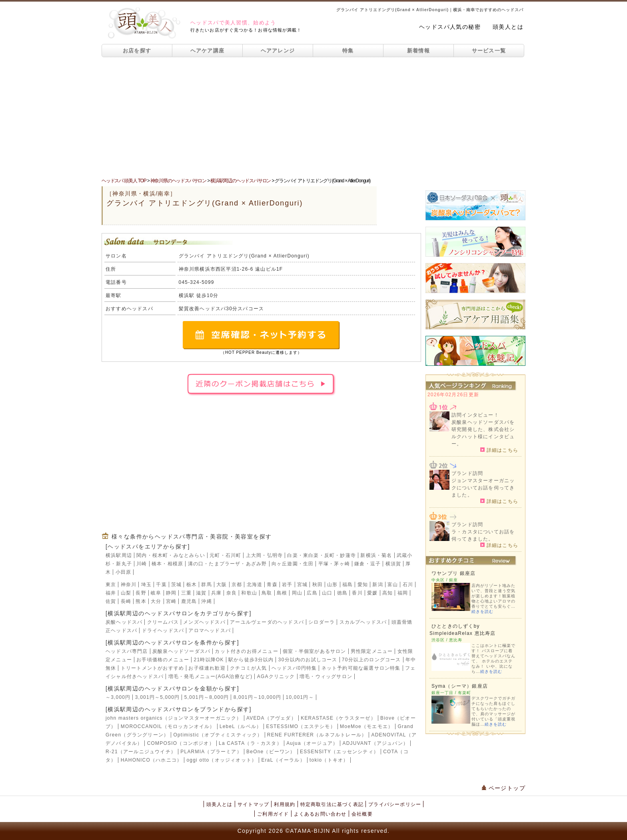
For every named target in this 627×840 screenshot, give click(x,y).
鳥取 (267, 593)
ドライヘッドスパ (163, 630)
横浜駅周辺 (119, 555)
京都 (237, 585)
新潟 (377, 585)
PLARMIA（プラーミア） (211, 752)
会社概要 (362, 814)
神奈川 (129, 585)
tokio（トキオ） (329, 760)
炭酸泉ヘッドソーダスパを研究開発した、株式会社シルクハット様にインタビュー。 (483, 433)
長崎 (126, 601)
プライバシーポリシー (395, 804)
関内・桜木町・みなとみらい (171, 555)
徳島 (342, 593)
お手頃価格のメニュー (163, 660)
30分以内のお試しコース (308, 660)
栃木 (192, 585)
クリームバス (163, 622)
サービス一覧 (489, 51)
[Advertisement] (313, 117)
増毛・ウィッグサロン (326, 676)
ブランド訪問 (467, 473)
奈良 (232, 593)
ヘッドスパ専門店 (127, 651)
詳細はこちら (499, 450)
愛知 (363, 585)
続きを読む (482, 612)
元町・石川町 (225, 555)
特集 (348, 51)
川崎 (142, 564)
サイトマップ (253, 804)
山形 (332, 585)
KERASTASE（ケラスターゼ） (338, 718)
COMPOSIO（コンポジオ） (181, 743)
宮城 (302, 585)
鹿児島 (189, 601)
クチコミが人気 (248, 668)
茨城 (176, 585)
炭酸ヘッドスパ (124, 622)
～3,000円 (118, 697)
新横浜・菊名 (376, 555)
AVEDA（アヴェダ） (271, 718)
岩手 (287, 585)
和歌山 (249, 593)
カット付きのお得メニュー (246, 651)
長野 (141, 593)
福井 (111, 593)
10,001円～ (300, 697)
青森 (272, 585)
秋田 (317, 585)
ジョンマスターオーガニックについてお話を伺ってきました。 (483, 488)
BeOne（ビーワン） (271, 752)
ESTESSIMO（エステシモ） (301, 726)
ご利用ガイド (273, 814)
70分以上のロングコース (371, 660)
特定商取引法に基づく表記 (332, 804)
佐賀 (111, 601)
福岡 (403, 593)
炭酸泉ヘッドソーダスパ (181, 651)
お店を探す (137, 51)
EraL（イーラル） (283, 760)
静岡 (171, 593)
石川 (408, 585)
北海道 (255, 585)
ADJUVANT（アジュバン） (375, 743)
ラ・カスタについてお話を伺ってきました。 (483, 535)
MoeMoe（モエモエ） (366, 726)
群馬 (206, 585)
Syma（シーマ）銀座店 (460, 686)
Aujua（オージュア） (312, 743)
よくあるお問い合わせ (320, 814)
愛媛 (372, 593)
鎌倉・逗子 (367, 564)
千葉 (161, 585)
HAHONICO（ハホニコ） (151, 760)
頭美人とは (508, 27)
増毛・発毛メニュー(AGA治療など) (211, 676)
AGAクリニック (276, 676)
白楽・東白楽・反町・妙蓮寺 (321, 555)
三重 (186, 593)
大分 (156, 601)
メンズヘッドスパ (204, 622)
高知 (387, 593)
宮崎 (171, 601)
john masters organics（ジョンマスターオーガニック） (174, 718)
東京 (111, 585)
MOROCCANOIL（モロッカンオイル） (168, 726)
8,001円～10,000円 (258, 697)
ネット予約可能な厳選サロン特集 (361, 668)
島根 (282, 593)
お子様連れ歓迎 (207, 668)
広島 (312, 593)
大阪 (222, 585)
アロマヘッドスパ (210, 630)
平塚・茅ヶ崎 (334, 564)
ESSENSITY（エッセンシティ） (339, 752)
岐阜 (156, 593)
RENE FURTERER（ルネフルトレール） (317, 735)
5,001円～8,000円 (207, 697)
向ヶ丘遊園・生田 (293, 564)
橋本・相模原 (167, 564)
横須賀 (393, 564)
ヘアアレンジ (278, 51)
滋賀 (201, 593)
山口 (327, 593)
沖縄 (206, 601)
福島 (347, 585)
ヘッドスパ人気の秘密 (450, 27)
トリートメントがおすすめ (152, 668)
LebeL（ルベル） (241, 726)
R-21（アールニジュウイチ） (141, 752)
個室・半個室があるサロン (314, 651)
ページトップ (503, 788)
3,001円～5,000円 (158, 697)
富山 (393, 585)
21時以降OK (209, 660)
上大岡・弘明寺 (264, 555)
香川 (357, 593)
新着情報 (418, 51)
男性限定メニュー (372, 651)
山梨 (126, 593)
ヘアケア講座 (208, 51)
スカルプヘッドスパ (363, 622)
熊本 (141, 601)
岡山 (297, 593)
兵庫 (216, 593)
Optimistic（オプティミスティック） (218, 735)
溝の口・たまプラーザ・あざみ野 (228, 564)
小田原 (124, 572)
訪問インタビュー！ (475, 415)
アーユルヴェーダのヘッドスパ (267, 622)
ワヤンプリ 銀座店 (453, 573)
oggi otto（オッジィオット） (222, 760)
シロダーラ (321, 622)
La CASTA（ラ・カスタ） (250, 743)
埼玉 (146, 585)
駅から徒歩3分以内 (251, 660)
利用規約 (285, 804)
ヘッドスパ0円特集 (294, 668)
